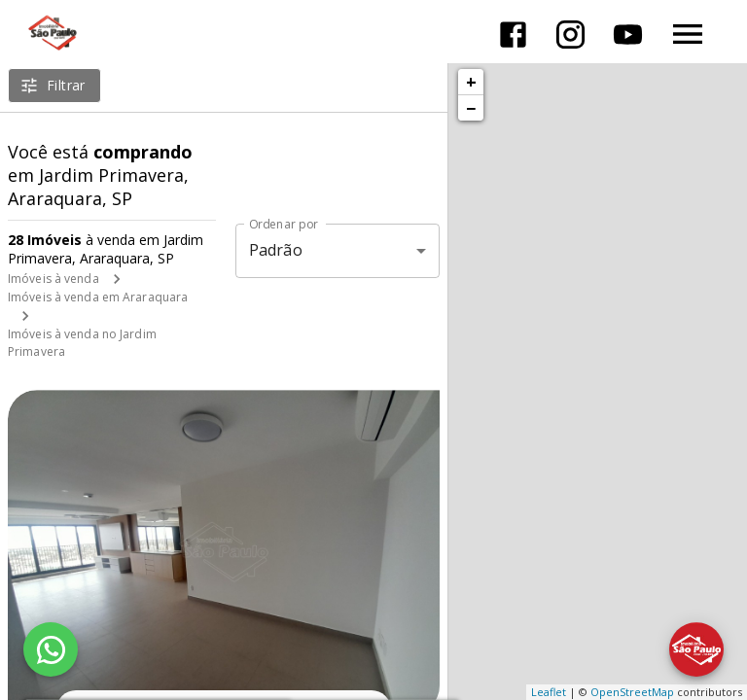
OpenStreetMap (632, 692)
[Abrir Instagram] (570, 35)
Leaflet (549, 692)
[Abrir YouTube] (628, 35)
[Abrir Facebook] (513, 35)
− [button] (471, 108)
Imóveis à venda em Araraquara (98, 297)
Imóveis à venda (53, 279)
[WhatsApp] (51, 649)
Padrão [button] (276, 250)
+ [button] (471, 82)
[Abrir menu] (688, 34)
